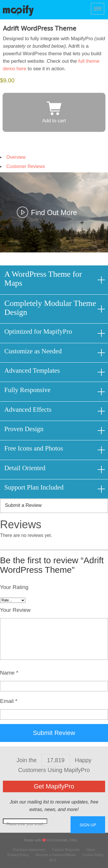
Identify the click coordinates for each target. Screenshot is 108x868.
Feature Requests (66, 850)
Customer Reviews (26, 166)
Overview (16, 157)
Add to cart (54, 121)
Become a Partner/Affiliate (56, 855)
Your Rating (14, 587)
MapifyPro (18, 10)
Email (9, 701)
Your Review (15, 610)
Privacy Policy (18, 855)
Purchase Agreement (29, 850)
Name (9, 673)
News (91, 850)
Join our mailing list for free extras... (37, 824)
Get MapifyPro (54, 786)
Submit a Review (23, 505)
